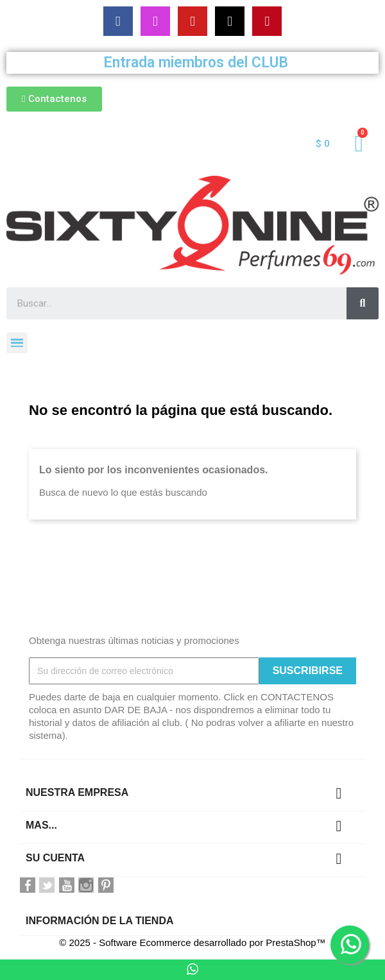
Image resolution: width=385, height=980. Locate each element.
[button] (54, 99)
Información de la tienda (100, 921)
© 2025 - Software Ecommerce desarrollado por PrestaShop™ (192, 942)
